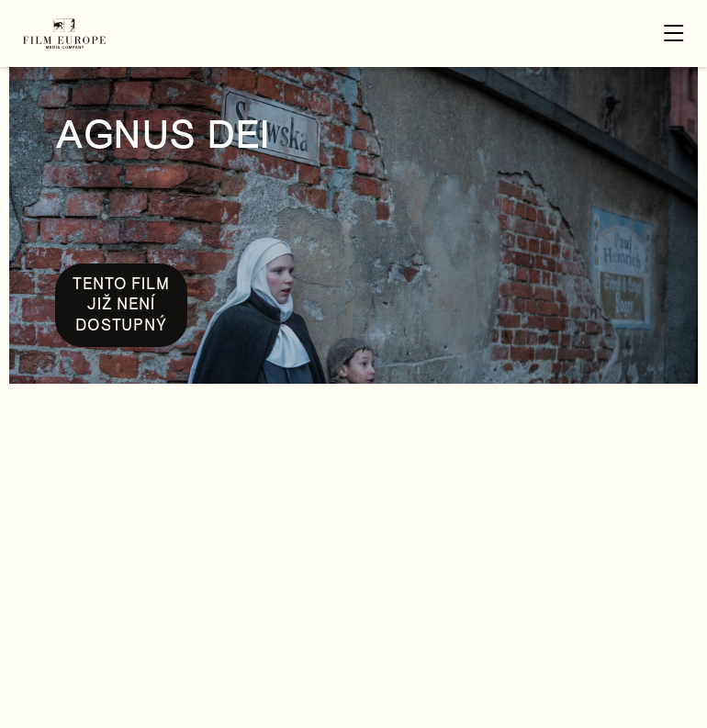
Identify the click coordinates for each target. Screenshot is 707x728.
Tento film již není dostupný (121, 305)
